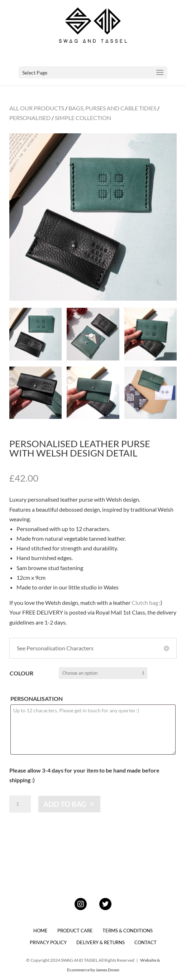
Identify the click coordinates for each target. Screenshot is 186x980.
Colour (22, 673)
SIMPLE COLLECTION (83, 118)
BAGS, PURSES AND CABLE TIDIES (112, 108)
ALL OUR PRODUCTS (37, 108)
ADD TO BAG (65, 804)
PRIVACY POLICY (48, 942)
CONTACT (146, 942)
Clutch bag (145, 603)
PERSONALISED (30, 118)
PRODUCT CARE (75, 931)
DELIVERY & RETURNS (101, 942)
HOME (40, 931)
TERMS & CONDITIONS (128, 931)
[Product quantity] (20, 804)
